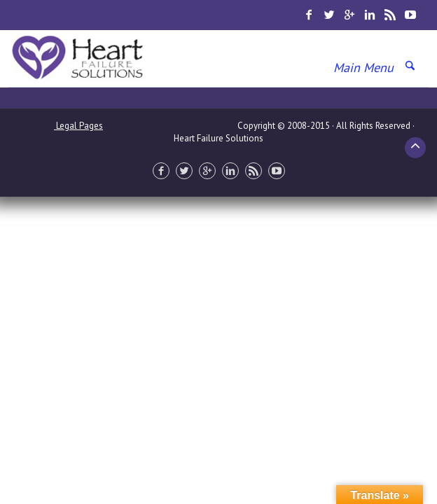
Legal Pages (78, 126)
